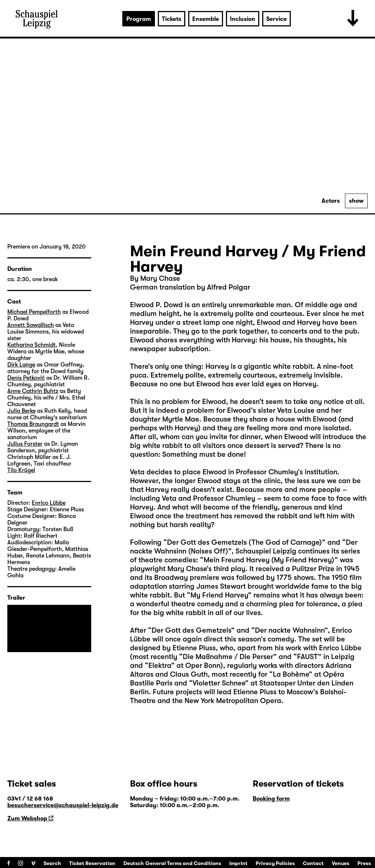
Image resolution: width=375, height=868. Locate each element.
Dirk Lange (21, 365)
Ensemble (206, 19)
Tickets (172, 19)
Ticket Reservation (92, 863)
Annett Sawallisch (31, 325)
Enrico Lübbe (49, 503)
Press (364, 863)
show (356, 201)
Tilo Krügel (21, 470)
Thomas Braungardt (33, 424)
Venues (341, 863)
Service (276, 19)
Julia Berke (21, 411)
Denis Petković (26, 378)
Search (52, 863)
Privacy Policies (275, 863)
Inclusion (243, 19)
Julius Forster (25, 444)
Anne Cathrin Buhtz (33, 391)
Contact (313, 863)
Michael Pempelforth (34, 312)
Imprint (238, 863)
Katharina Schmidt (31, 345)
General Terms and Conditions (183, 863)
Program (139, 19)
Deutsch (134, 863)
